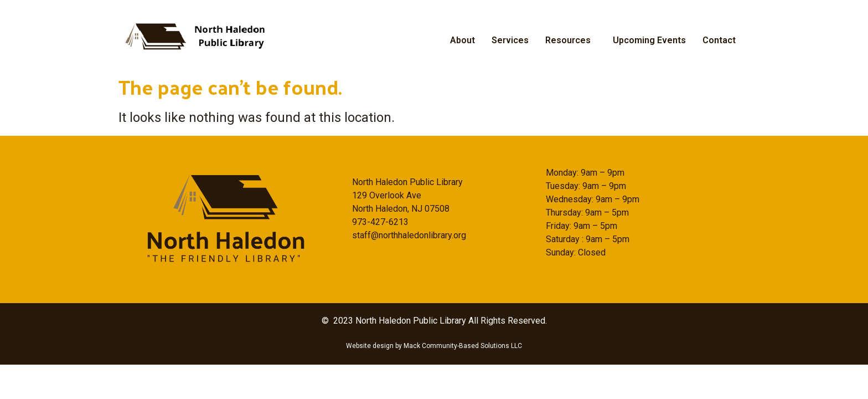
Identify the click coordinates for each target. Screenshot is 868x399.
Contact (719, 40)
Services (510, 40)
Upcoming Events (649, 40)
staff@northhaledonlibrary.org (409, 235)
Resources (568, 40)
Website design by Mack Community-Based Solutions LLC (434, 346)
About (463, 40)
